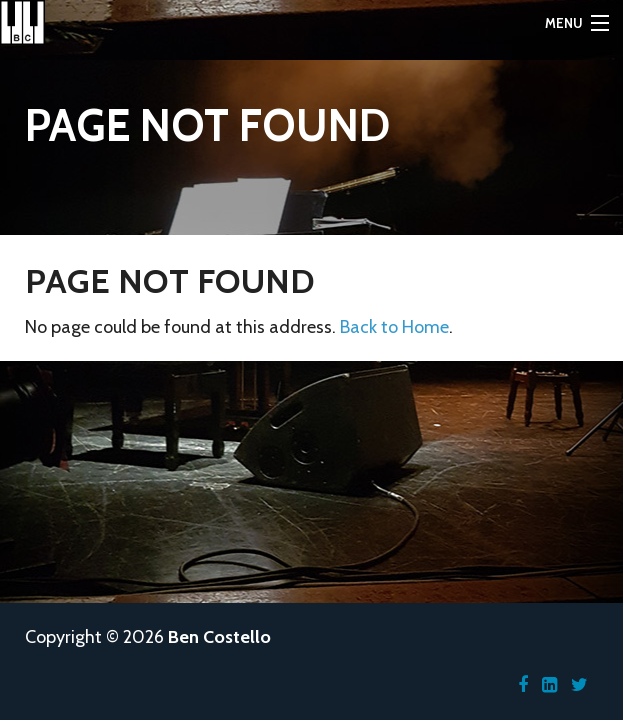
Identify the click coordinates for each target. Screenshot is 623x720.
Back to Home (394, 327)
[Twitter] (579, 685)
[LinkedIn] (549, 685)
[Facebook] (523, 685)
